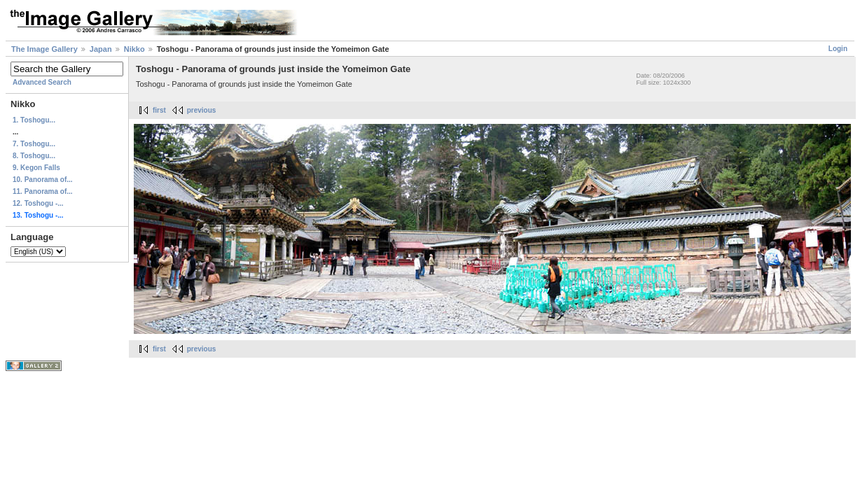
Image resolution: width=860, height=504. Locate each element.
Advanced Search (42, 82)
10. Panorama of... (43, 180)
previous (202, 110)
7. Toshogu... (34, 144)
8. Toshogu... (34, 156)
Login (838, 49)
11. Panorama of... (43, 191)
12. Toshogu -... (38, 203)
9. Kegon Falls (36, 168)
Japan (101, 49)
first (159, 110)
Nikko (134, 49)
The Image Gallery (44, 49)
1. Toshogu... (34, 120)
